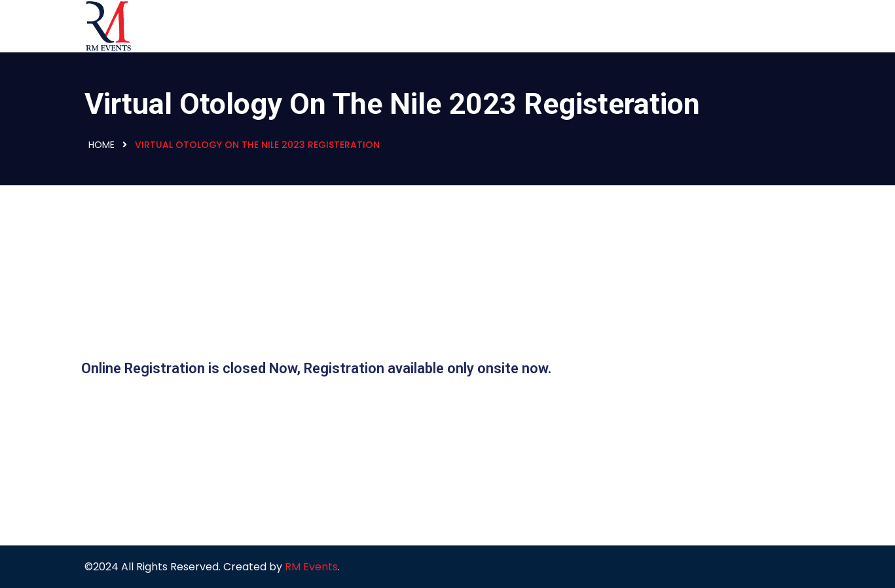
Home (101, 145)
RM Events (311, 567)
